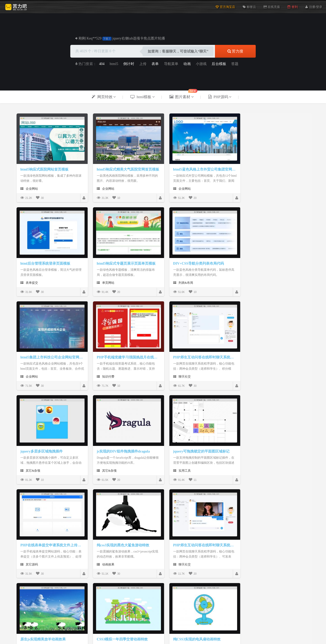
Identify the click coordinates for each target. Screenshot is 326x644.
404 (102, 64)
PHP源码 (89, 603)
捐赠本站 (126, 623)
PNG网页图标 (134, 603)
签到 (293, 7)
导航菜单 (171, 64)
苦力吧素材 (31, 603)
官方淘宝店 (225, 7)
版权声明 (163, 623)
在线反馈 (182, 623)
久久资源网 (158, 603)
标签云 (249, 7)
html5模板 (71, 603)
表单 (155, 64)
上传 (143, 64)
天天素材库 (199, 603)
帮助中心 (200, 623)
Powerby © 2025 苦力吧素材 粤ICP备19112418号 (163, 629)
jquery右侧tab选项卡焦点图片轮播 (139, 38)
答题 (235, 64)
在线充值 (272, 7)
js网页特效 (51, 603)
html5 (114, 64)
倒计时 (129, 64)
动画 (187, 64)
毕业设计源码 (110, 603)
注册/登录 (316, 6)
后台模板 (219, 64)
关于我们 (144, 623)
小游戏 (201, 64)
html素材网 (179, 603)
